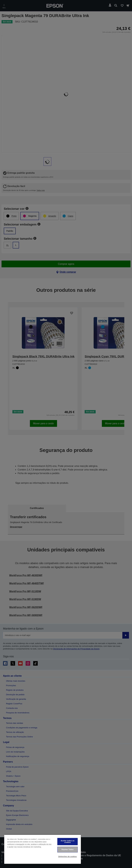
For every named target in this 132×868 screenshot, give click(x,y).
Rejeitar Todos (68, 849)
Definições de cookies (68, 857)
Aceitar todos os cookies (68, 841)
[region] (43, 849)
